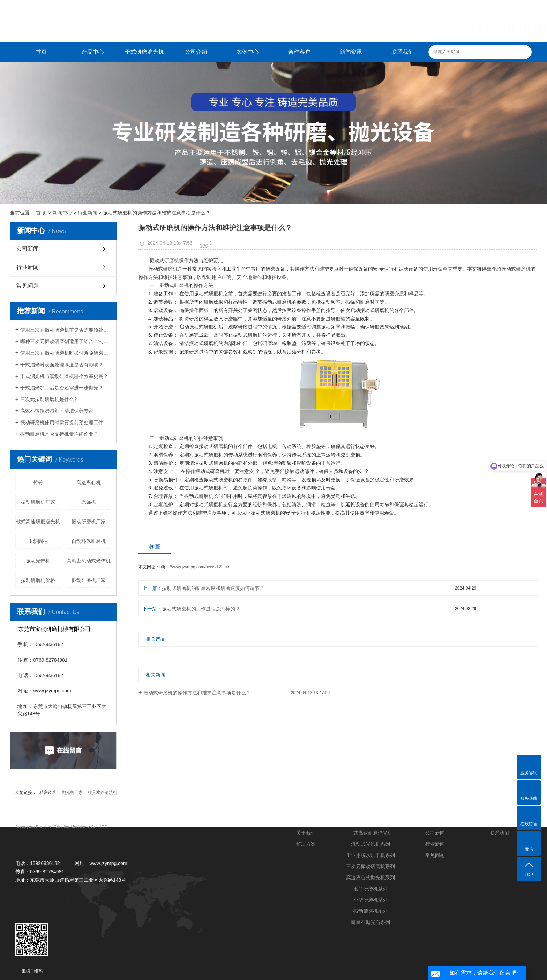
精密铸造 (48, 792)
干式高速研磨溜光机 (370, 833)
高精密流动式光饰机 (89, 561)
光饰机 (89, 502)
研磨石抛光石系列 (370, 922)
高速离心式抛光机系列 (370, 878)
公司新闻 (28, 249)
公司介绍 (196, 52)
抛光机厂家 (72, 792)
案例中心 (248, 52)
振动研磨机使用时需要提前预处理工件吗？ (66, 423)
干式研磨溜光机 (144, 52)
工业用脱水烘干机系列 (370, 855)
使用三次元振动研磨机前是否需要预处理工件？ (66, 330)
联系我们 (403, 52)
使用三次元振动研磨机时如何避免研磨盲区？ (66, 353)
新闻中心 (62, 213)
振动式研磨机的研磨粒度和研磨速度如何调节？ (213, 588)
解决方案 (306, 844)
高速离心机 (89, 483)
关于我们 (306, 833)
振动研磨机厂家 (38, 502)
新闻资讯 (351, 52)
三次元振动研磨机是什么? (48, 399)
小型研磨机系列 (370, 900)
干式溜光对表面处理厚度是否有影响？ (62, 365)
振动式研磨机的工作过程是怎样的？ (201, 609)
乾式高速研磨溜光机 (38, 522)
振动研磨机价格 (38, 580)
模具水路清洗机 (103, 792)
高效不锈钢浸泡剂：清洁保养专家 (57, 411)
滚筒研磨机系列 (370, 889)
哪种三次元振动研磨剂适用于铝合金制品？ (66, 341)
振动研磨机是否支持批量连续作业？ (59, 434)
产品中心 (93, 52)
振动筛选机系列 (370, 911)
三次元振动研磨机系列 (370, 866)
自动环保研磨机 (89, 541)
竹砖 (38, 483)
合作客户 (299, 52)
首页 (41, 52)
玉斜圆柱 (38, 541)
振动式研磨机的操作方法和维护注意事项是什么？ (197, 693)
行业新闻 (88, 213)
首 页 (42, 213)
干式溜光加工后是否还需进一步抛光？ (62, 388)
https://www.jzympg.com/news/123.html (196, 567)
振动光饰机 (38, 561)
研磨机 (172, 260)
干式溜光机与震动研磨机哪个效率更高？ (64, 376)
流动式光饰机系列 (370, 844)
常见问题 (28, 286)
